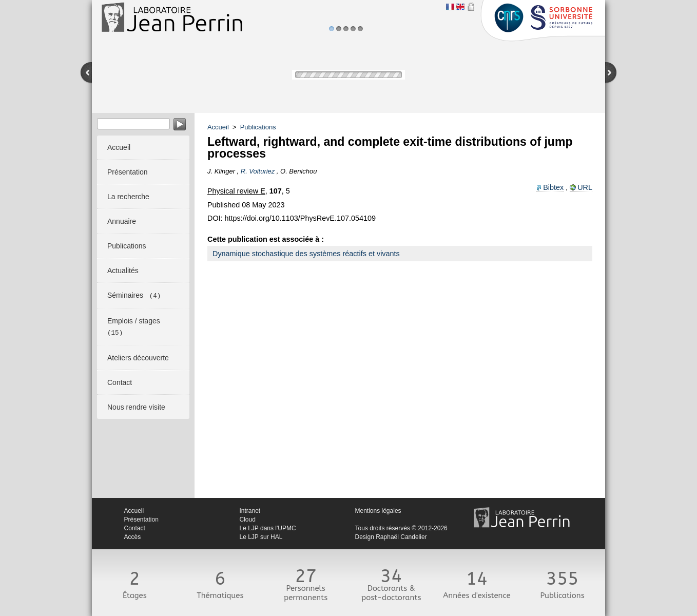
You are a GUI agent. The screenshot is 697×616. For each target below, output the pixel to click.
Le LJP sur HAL (261, 537)
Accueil (218, 127)
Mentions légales (378, 511)
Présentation (141, 519)
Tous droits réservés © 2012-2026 (401, 528)
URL (585, 187)
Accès (133, 537)
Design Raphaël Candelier (391, 537)
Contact (135, 528)
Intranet (250, 511)
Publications (258, 127)
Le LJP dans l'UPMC (268, 528)
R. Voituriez (258, 171)
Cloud (248, 519)
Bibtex (553, 187)
